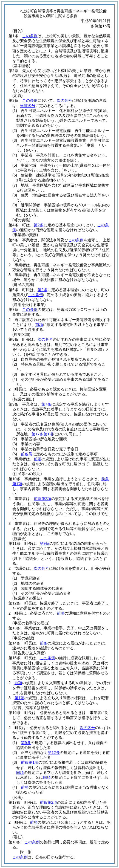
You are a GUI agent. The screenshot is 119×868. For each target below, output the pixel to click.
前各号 (27, 454)
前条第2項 (42, 499)
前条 (44, 643)
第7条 (46, 404)
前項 (39, 325)
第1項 (19, 698)
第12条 (54, 753)
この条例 (30, 36)
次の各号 (64, 100)
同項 (20, 772)
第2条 (39, 225)
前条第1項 (30, 762)
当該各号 (28, 106)
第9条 (45, 543)
